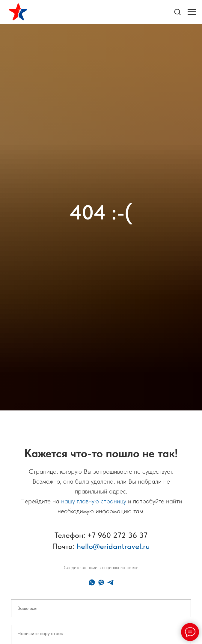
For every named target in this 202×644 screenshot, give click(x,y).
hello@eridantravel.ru (113, 546)
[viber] (101, 582)
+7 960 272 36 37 (117, 535)
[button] (177, 12)
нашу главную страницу (94, 501)
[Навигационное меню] (192, 12)
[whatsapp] (92, 582)
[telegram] (110, 582)
